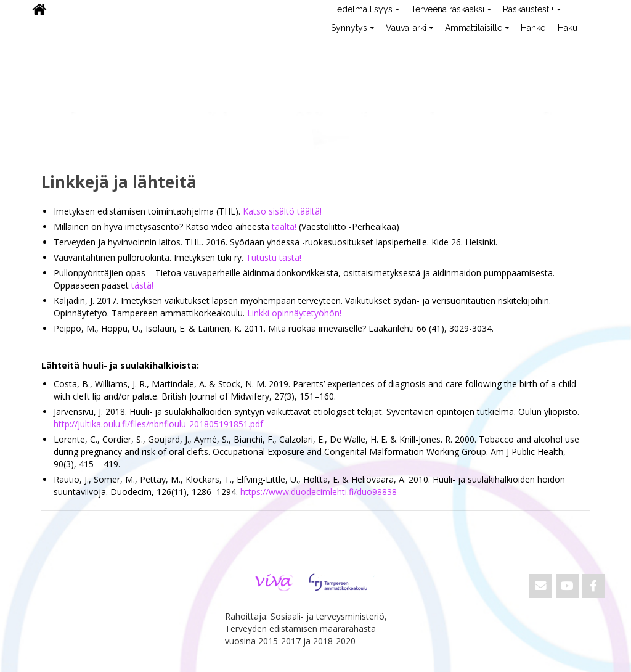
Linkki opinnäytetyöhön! (294, 313)
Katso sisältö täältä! (282, 211)
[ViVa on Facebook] (594, 586)
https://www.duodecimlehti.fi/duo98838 (319, 492)
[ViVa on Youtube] (567, 586)
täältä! (284, 227)
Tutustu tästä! (274, 257)
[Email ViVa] (541, 586)
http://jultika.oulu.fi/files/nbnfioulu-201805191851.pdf (158, 424)
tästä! (142, 285)
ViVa (47, 46)
